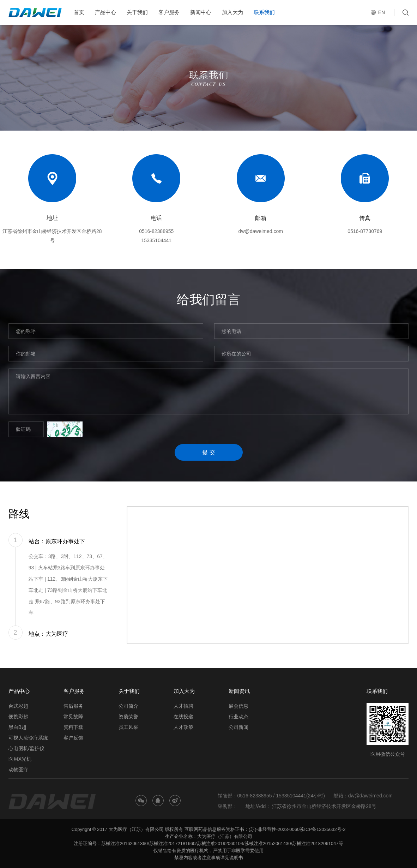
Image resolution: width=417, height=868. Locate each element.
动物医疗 (18, 770)
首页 (79, 12)
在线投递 (183, 717)
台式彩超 (18, 706)
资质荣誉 (128, 717)
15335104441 (156, 240)
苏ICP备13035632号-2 (322, 829)
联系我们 (264, 12)
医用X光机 (20, 759)
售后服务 (73, 706)
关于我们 (137, 12)
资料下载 (73, 727)
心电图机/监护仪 (26, 748)
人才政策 (183, 727)
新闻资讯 (239, 691)
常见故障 (73, 717)
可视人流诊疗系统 (28, 738)
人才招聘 (183, 706)
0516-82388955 (156, 231)
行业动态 (238, 717)
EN (382, 12)
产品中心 (105, 12)
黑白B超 (17, 727)
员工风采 (128, 727)
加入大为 (232, 12)
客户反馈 (73, 738)
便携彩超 (18, 717)
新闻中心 (201, 12)
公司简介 (128, 706)
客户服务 (169, 12)
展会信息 (238, 706)
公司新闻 (238, 727)
